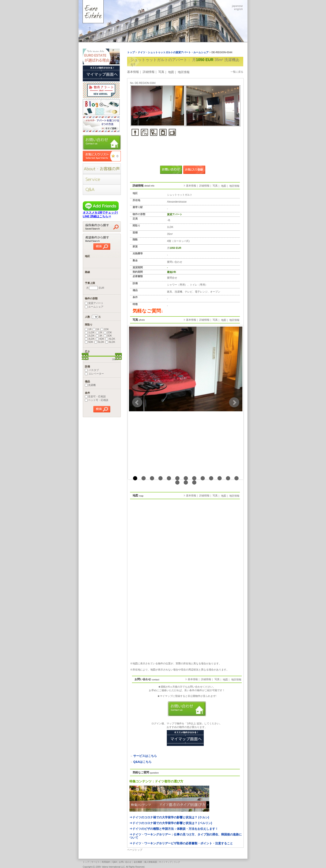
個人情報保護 (151, 862)
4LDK (110, 339)
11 (220, 478)
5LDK (99, 342)
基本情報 (133, 72)
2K (99, 332)
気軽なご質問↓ (148, 311)
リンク (177, 862)
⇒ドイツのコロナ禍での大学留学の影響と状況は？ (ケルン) (169, 817)
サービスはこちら (145, 756)
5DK (89, 342)
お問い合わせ (125, 862)
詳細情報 (149, 72)
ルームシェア (94, 307)
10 (211, 478)
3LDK (90, 339)
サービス (95, 862)
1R (88, 329)
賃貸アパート (94, 303)
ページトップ (135, 850)
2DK (108, 332)
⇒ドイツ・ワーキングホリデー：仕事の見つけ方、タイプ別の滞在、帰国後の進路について (186, 836)
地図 (171, 72)
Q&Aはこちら (142, 762)
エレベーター (94, 374)
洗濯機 (90, 385)
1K (96, 329)
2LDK (90, 336)
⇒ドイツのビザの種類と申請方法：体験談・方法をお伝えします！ (174, 829)
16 (194, 482)
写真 (161, 72)
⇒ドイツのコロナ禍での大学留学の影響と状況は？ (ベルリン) (171, 823)
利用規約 (106, 862)
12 (228, 478)
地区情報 (184, 72)
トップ (86, 862)
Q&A (115, 862)
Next (234, 402)
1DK (105, 329)
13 (236, 478)
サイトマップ (165, 862)
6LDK (110, 342)
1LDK (90, 332)
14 (177, 482)
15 (186, 482)
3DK (108, 336)
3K (99, 336)
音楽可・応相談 (95, 397)
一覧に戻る (237, 72)
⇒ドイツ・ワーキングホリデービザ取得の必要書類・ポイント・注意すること (181, 843)
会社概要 (138, 862)
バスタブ (92, 370)
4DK (100, 339)
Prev (137, 402)
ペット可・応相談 (97, 400)
